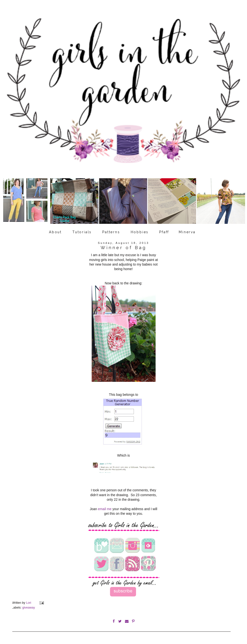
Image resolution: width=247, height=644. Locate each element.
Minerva (187, 232)
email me (105, 509)
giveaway (29, 608)
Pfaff (164, 232)
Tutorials (82, 232)
